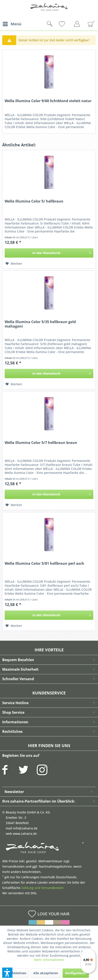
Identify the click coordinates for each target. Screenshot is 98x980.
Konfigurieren (76, 973)
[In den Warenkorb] (49, 253)
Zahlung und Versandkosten (42, 888)
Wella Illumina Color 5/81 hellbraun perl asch (44, 564)
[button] (7, 973)
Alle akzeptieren (46, 973)
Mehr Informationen (49, 960)
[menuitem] (12, 24)
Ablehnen (19, 973)
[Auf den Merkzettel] (14, 264)
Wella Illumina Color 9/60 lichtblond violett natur (48, 101)
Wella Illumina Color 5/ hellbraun (34, 201)
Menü (12, 23)
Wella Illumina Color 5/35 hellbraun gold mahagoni (40, 324)
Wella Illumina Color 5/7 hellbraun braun (41, 443)
